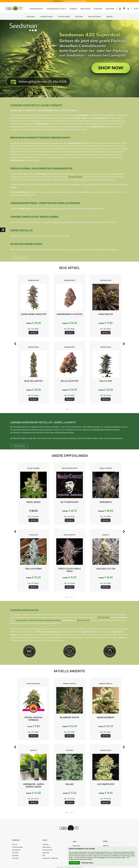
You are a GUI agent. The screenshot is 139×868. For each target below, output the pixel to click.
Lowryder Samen (46, 16)
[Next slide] (124, 344)
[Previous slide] (15, 344)
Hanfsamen (31, 16)
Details (33, 333)
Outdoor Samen (64, 16)
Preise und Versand (18, 847)
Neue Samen (85, 9)
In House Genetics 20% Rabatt (76, 1)
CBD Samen (79, 16)
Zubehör (109, 16)
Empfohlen (98, 9)
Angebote (73, 9)
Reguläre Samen (95, 16)
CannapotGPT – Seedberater (50, 858)
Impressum (15, 855)
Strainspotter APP (48, 850)
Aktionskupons (47, 847)
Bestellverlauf (77, 846)
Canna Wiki (110, 9)
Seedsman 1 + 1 (58, 1)
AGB (44, 855)
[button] (67, 409)
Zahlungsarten (16, 850)
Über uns (15, 844)
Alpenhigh (106, 846)
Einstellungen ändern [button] (87, 863)
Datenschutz (46, 853)
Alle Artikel (15, 853)
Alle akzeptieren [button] (74, 863)
